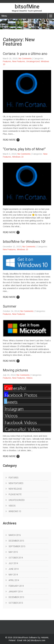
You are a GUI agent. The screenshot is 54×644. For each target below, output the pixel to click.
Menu (4, 16)
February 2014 (16, 586)
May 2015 (13, 552)
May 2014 (13, 575)
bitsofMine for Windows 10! (24, 242)
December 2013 (16, 597)
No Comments (25, 58)
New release (15, 489)
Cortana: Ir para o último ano (25, 54)
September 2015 (17, 546)
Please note (15, 494)
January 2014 (16, 592)
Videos (29, 378)
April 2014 (14, 580)
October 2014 (16, 558)
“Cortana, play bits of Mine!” (24, 149)
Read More (11, 140)
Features (7, 61)
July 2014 (13, 563)
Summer (10, 306)
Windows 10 (18, 157)
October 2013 (16, 603)
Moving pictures (15, 370)
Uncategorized (33, 61)
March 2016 (15, 535)
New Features (19, 61)
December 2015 (16, 541)
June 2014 (14, 569)
